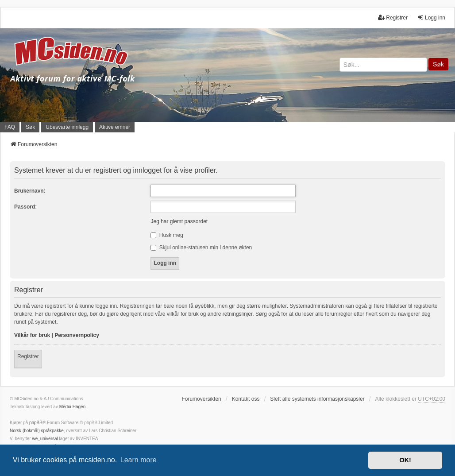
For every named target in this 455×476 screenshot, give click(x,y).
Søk (438, 64)
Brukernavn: (30, 191)
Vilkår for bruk (32, 335)
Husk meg (167, 235)
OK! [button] (405, 460)
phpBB (36, 423)
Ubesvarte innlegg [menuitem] (67, 127)
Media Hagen (72, 407)
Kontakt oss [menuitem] (246, 399)
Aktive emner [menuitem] (115, 127)
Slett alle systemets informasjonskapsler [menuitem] (317, 399)
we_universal (45, 439)
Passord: (25, 207)
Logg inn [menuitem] (431, 17)
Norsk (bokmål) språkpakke (37, 431)
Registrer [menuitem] (393, 17)
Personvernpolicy (77, 335)
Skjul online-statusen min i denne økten (201, 248)
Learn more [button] (139, 460)
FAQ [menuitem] (10, 127)
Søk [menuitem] (30, 127)
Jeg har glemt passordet (179, 221)
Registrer (28, 356)
